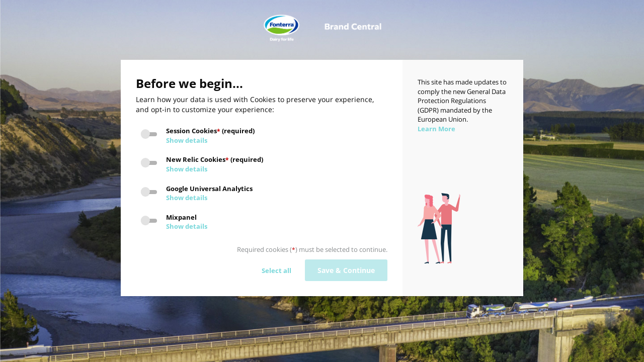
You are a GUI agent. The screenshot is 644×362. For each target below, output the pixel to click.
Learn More (436, 129)
